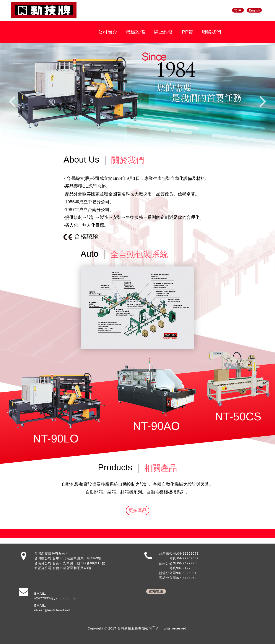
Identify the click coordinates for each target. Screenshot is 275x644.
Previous (12, 101)
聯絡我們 (212, 32)
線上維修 (163, 32)
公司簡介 (107, 32)
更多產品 (138, 510)
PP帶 (187, 32)
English (254, 10)
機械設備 (135, 32)
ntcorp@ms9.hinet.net (52, 610)
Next (263, 101)
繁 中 (238, 10)
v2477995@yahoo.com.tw (55, 598)
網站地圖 (156, 591)
